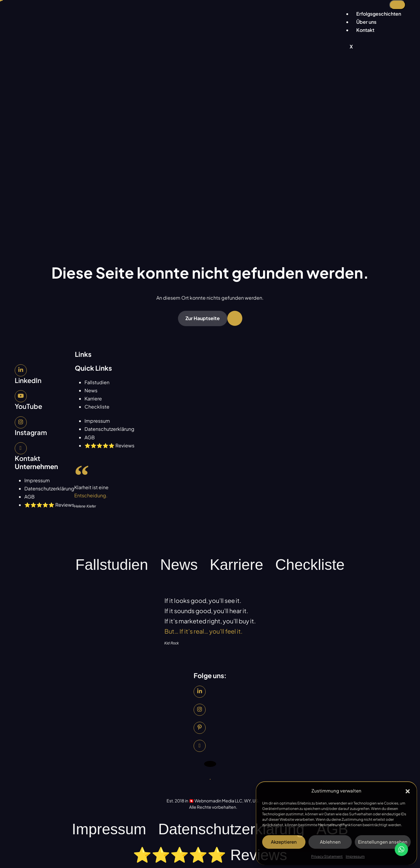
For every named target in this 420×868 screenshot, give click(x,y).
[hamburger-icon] (397, 5)
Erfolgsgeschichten (379, 14)
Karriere (93, 398)
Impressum (355, 856)
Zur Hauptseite (203, 318)
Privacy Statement (327, 856)
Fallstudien (97, 382)
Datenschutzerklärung (109, 429)
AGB (90, 437)
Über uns (366, 22)
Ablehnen (330, 842)
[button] (408, 790)
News (91, 390)
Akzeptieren (284, 842)
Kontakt (365, 30)
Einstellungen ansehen (383, 842)
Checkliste (97, 407)
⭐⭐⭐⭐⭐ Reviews (109, 445)
